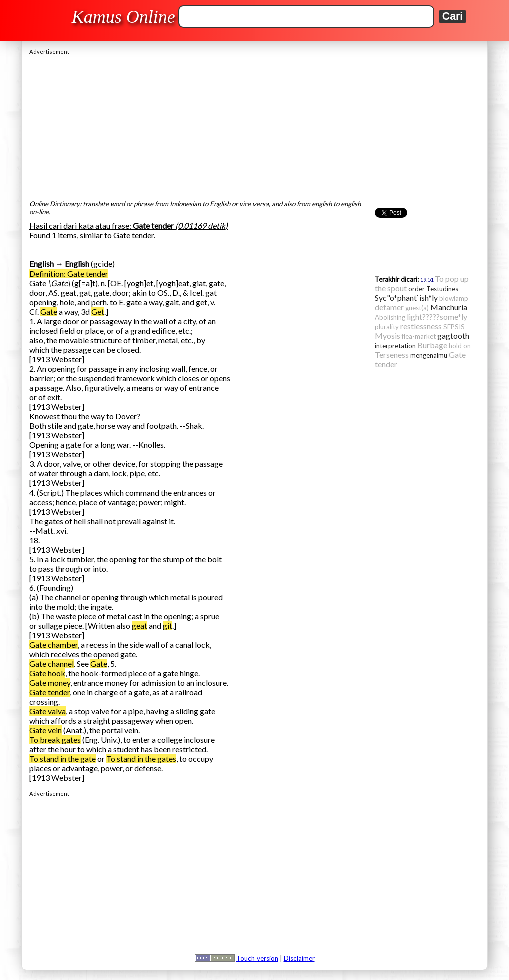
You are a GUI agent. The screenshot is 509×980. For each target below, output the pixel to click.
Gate (49, 312)
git (168, 625)
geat (140, 625)
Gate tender (49, 692)
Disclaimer (299, 958)
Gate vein (45, 730)
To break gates (55, 740)
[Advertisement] (254, 125)
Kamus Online (123, 17)
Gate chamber (53, 644)
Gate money (50, 682)
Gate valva (47, 711)
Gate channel (51, 663)
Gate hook (47, 673)
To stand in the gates (141, 759)
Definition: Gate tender (69, 274)
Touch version (257, 958)
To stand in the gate (62, 759)
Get (98, 312)
